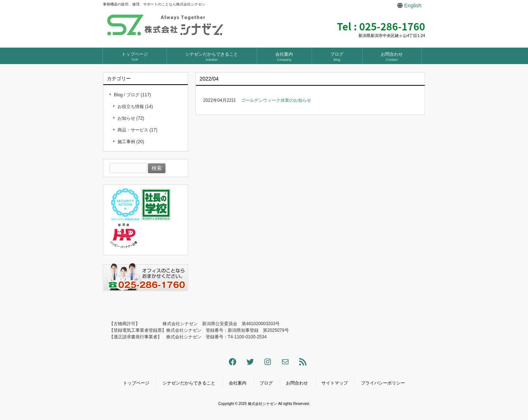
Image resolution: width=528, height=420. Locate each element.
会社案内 (238, 383)
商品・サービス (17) (137, 130)
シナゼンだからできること (189, 383)
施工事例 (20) (131, 142)
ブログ (266, 383)
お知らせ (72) (131, 118)
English (413, 5)
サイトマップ (335, 383)
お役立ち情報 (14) (135, 107)
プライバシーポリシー (383, 383)
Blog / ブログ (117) (132, 95)
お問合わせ (297, 383)
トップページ (136, 383)
